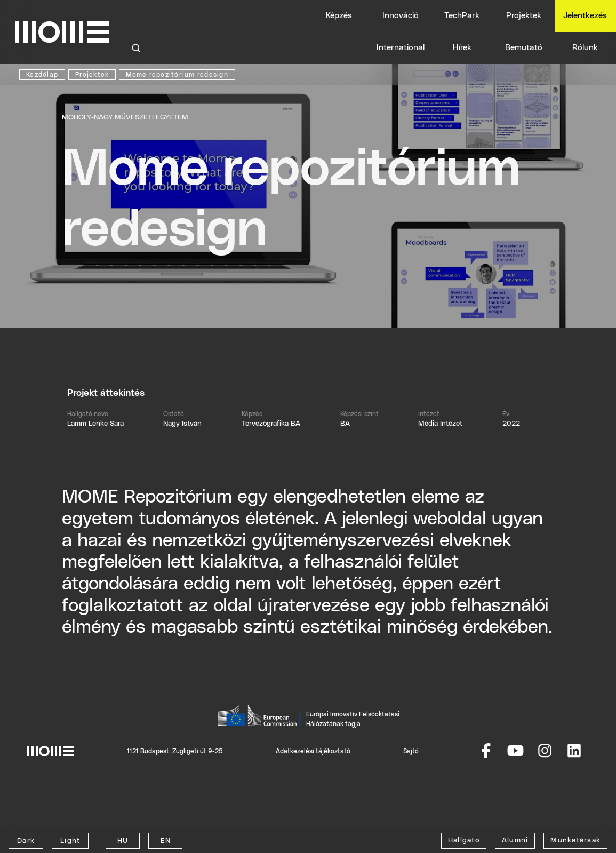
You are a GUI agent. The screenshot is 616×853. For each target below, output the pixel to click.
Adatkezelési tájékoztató (313, 751)
